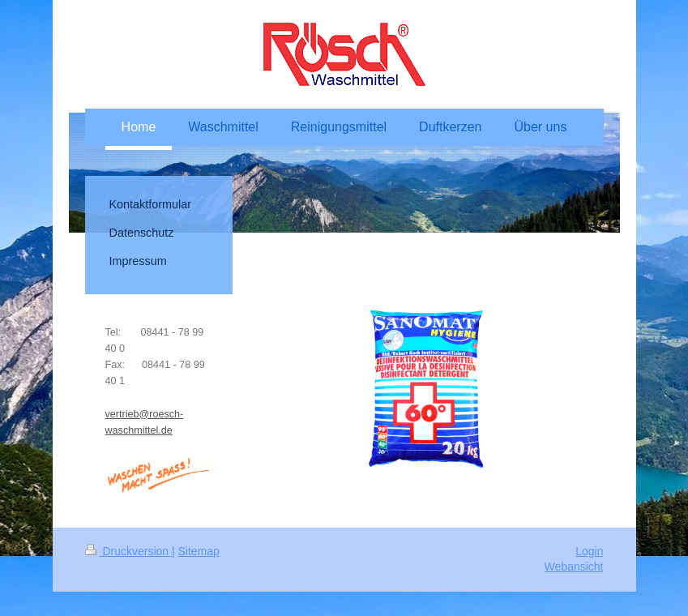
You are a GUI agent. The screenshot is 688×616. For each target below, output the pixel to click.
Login (589, 551)
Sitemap (199, 551)
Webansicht (574, 567)
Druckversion (128, 551)
